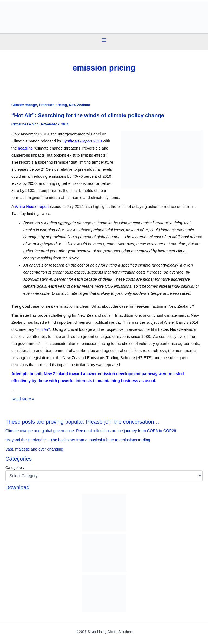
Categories (15, 468)
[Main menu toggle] (104, 40)
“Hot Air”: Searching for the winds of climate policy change (88, 115)
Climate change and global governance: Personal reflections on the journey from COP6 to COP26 (91, 431)
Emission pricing (53, 105)
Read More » (23, 399)
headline (25, 148)
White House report (32, 207)
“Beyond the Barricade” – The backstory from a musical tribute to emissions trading (78, 440)
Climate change (24, 105)
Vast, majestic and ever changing (34, 449)
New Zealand (80, 105)
